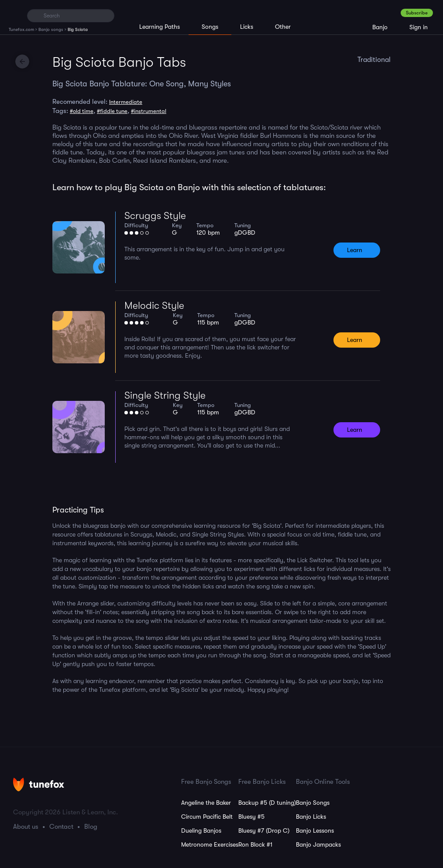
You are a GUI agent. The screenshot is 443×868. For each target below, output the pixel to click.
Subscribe (417, 13)
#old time (82, 111)
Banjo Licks (311, 817)
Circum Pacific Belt (207, 817)
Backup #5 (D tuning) (267, 803)
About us (26, 827)
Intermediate (126, 102)
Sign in (419, 27)
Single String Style (165, 395)
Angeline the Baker (206, 803)
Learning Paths (160, 27)
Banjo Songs (313, 803)
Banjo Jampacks (318, 844)
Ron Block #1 (255, 844)
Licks (247, 27)
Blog (91, 827)
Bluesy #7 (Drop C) (264, 830)
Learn (355, 250)
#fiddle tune (112, 111)
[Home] (14, 15)
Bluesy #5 (251, 817)
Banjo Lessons (315, 830)
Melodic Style (154, 306)
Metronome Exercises (210, 844)
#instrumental (149, 111)
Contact (61, 827)
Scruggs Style (155, 216)
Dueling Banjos (201, 830)
